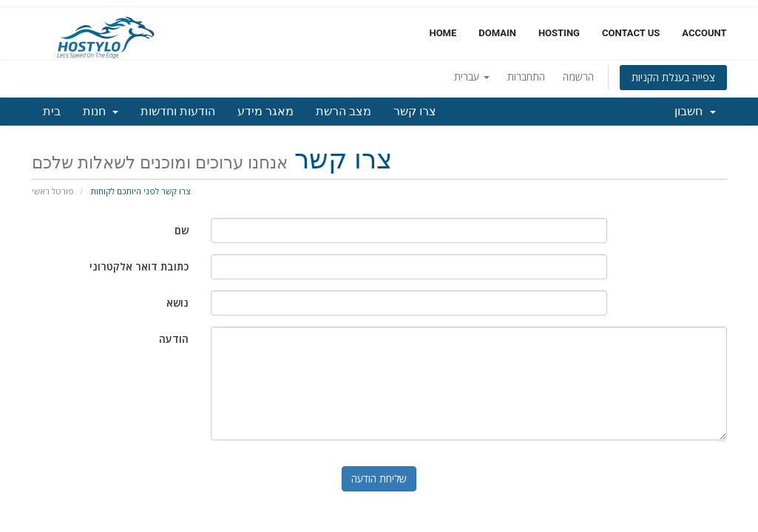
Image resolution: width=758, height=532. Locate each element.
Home (443, 33)
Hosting (559, 33)
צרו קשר (415, 111)
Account (704, 33)
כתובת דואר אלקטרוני (139, 266)
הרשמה (578, 76)
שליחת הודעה (379, 478)
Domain (497, 33)
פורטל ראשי (53, 191)
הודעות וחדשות (178, 111)
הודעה (174, 339)
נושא (177, 303)
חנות (101, 111)
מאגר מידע (265, 111)
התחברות (526, 76)
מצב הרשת (344, 111)
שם (182, 230)
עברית (472, 76)
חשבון (695, 111)
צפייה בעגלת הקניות (673, 77)
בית (52, 111)
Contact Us (631, 33)
